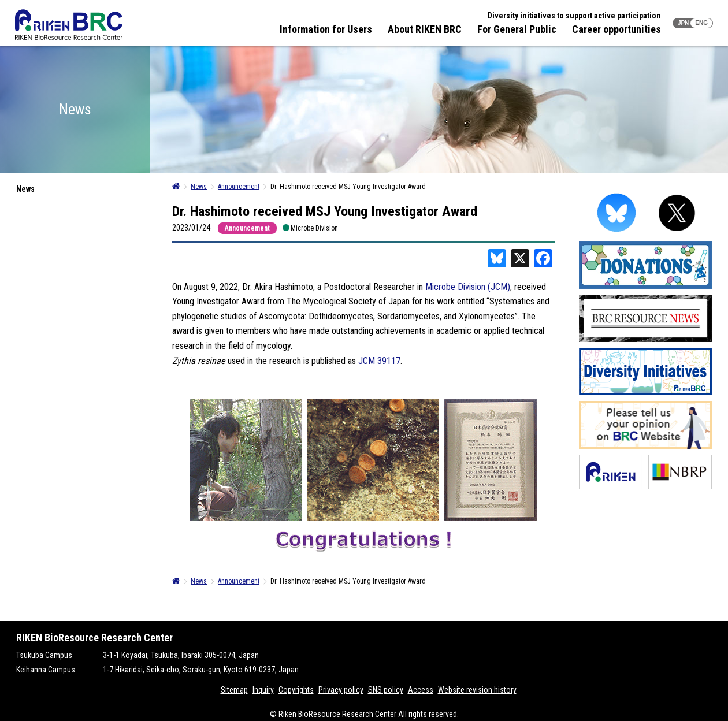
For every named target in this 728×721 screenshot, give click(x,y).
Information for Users (326, 29)
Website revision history (477, 690)
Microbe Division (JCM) (468, 287)
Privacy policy (341, 690)
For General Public (517, 29)
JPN (683, 23)
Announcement (247, 228)
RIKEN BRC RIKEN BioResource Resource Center (69, 25)
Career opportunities (616, 29)
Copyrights (296, 690)
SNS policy (386, 690)
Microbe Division (314, 228)
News (25, 189)
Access (421, 690)
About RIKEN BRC (425, 29)
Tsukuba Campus (44, 655)
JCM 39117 (379, 361)
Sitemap (234, 690)
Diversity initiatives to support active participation (574, 16)
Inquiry (263, 690)
